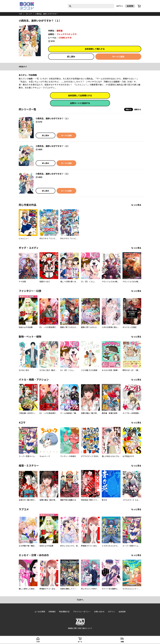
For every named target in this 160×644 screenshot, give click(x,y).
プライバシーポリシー (82, 612)
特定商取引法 (64, 612)
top (20, 14)
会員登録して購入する (95, 49)
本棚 (122, 642)
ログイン (120, 6)
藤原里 (60, 31)
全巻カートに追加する (80, 103)
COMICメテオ (65, 38)
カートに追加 (118, 57)
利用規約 (52, 612)
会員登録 (130, 6)
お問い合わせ (99, 612)
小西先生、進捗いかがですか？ (46, 14)
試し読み (71, 57)
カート (80, 642)
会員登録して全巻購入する (80, 96)
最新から (138, 109)
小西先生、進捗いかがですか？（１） (53, 119)
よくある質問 (40, 612)
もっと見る (136, 205)
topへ (80, 600)
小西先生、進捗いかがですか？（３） (53, 174)
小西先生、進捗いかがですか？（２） (53, 146)
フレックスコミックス (67, 34)
